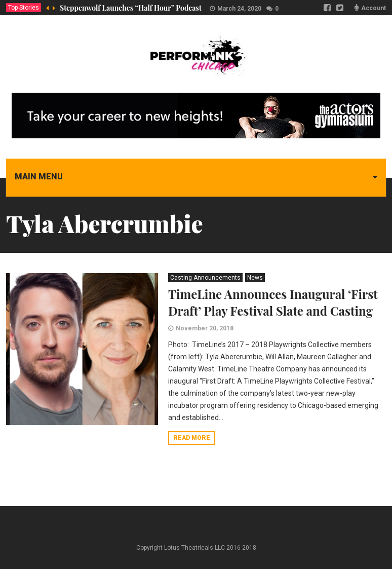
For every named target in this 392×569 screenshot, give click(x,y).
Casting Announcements (205, 278)
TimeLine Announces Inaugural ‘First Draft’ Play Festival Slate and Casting (273, 302)
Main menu (39, 177)
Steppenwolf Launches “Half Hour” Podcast (131, 8)
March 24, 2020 (239, 9)
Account (374, 8)
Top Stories (24, 8)
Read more (192, 438)
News (255, 278)
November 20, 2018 (205, 328)
